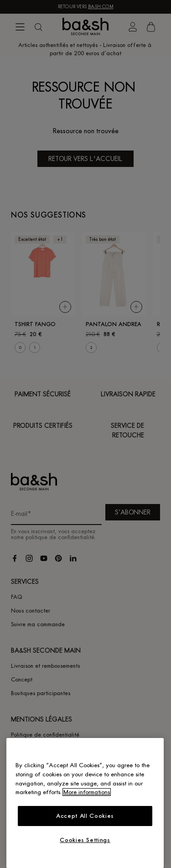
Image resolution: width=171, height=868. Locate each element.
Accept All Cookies (85, 816)
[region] (85, 803)
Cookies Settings (85, 840)
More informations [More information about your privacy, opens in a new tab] (87, 792)
